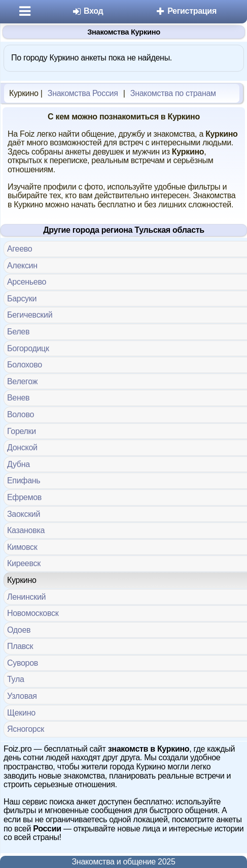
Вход (87, 11)
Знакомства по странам (173, 93)
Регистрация (186, 11)
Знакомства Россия (83, 93)
